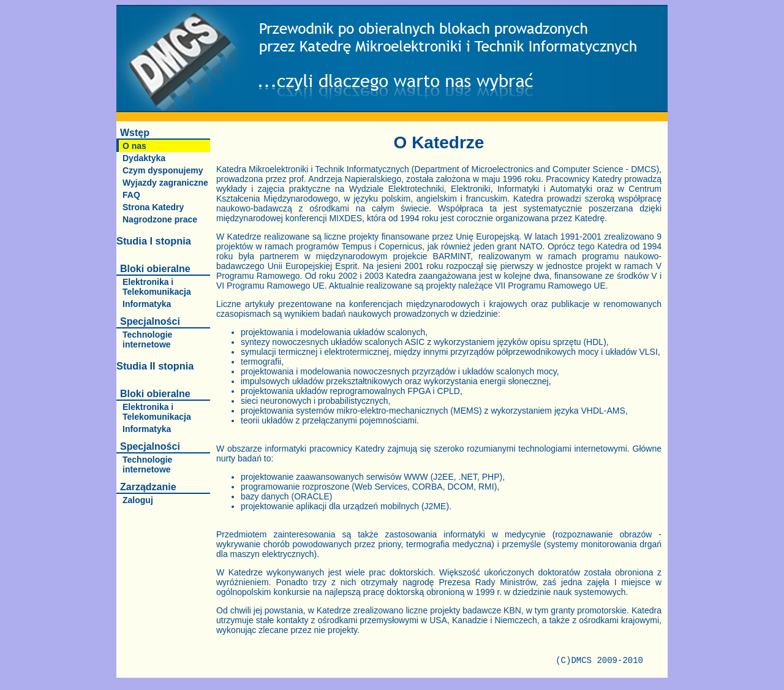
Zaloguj (138, 500)
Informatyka (147, 304)
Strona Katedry (153, 207)
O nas (134, 146)
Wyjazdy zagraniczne (165, 183)
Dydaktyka (144, 158)
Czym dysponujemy (163, 170)
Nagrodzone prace (160, 219)
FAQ (131, 195)
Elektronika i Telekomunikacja (157, 287)
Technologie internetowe (147, 339)
